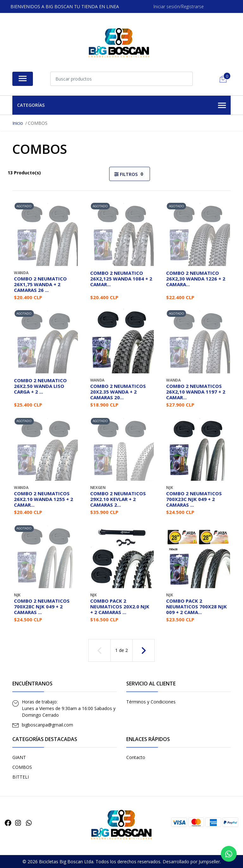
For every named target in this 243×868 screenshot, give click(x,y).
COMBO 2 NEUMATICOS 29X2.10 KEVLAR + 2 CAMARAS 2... (118, 499)
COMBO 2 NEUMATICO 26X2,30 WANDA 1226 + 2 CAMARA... (196, 279)
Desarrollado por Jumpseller (191, 862)
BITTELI (21, 777)
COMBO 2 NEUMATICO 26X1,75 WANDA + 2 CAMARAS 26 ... (40, 284)
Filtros (130, 174)
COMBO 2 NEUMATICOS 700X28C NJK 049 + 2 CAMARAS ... (42, 606)
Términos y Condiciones (151, 702)
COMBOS (22, 767)
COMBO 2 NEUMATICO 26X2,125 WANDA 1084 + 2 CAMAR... (121, 279)
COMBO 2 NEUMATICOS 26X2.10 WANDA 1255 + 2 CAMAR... (44, 499)
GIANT (19, 757)
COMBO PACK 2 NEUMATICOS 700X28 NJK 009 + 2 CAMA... (196, 606)
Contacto (136, 757)
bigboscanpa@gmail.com (47, 725)
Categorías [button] (121, 105)
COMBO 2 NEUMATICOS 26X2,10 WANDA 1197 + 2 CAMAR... (196, 392)
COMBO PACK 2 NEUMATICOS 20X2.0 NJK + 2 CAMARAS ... (120, 606)
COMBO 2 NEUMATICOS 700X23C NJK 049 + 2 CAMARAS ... (194, 499)
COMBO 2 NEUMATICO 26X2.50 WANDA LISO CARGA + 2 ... (40, 386)
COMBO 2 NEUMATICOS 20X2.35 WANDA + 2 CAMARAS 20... (118, 392)
